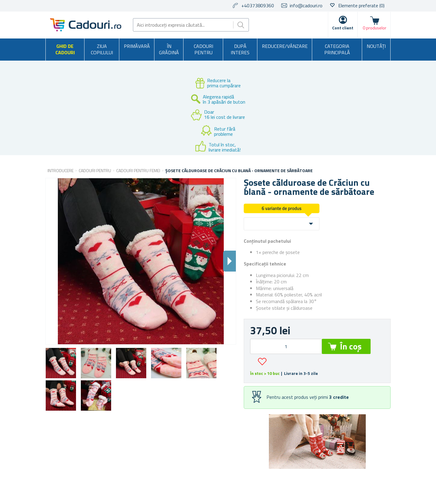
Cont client (343, 28)
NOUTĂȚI (376, 46)
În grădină (169, 49)
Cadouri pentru (203, 49)
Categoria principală (337, 49)
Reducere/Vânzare (285, 46)
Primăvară (137, 46)
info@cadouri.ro (306, 5)
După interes (240, 49)
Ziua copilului (102, 49)
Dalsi (230, 261)
